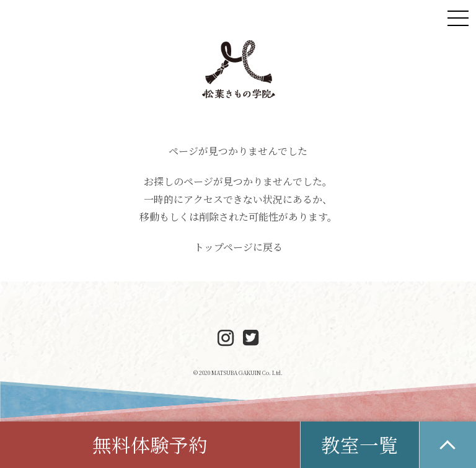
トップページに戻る (238, 247)
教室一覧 (359, 444)
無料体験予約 (150, 444)
